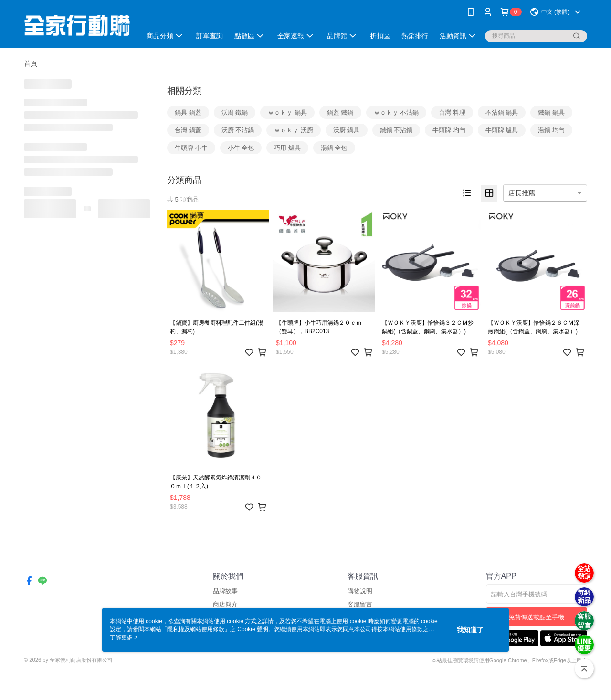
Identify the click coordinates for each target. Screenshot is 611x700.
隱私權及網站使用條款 (196, 629)
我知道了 (470, 630)
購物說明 (360, 591)
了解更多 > (124, 637)
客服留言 (360, 604)
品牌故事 (225, 591)
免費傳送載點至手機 (536, 617)
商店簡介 (225, 604)
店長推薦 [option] (522, 193)
